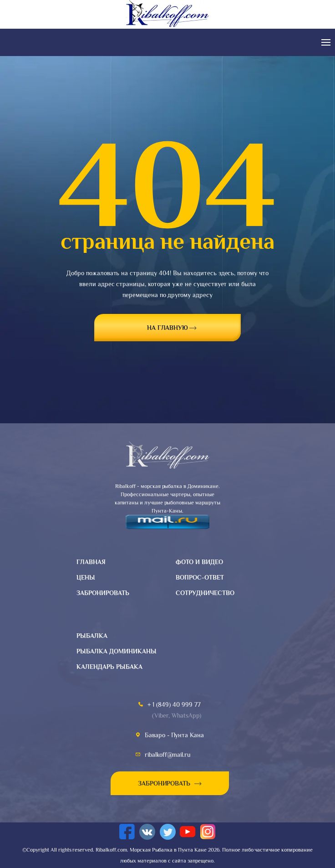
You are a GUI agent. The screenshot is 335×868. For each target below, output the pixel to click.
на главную (168, 328)
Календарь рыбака (109, 667)
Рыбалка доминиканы (117, 651)
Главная (91, 562)
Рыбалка (92, 636)
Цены (86, 577)
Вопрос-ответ (200, 577)
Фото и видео (199, 562)
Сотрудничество (205, 593)
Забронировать (103, 593)
